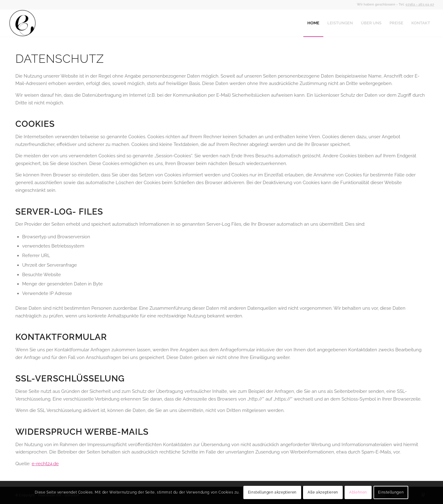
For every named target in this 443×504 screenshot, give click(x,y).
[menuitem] (313, 23)
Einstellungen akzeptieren (272, 492)
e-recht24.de (45, 464)
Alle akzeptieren (323, 492)
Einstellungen (391, 492)
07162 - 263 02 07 (420, 4)
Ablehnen (358, 492)
